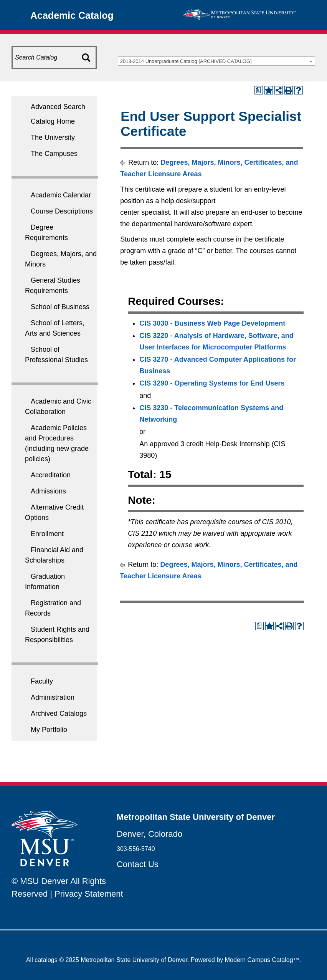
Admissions (48, 491)
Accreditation (51, 475)
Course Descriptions (62, 211)
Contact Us (138, 864)
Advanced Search (58, 107)
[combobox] (216, 61)
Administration (53, 697)
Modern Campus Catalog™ (262, 960)
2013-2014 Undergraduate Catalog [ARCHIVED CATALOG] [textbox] (186, 61)
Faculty (42, 681)
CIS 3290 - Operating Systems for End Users (212, 383)
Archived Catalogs (59, 713)
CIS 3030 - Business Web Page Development (212, 323)
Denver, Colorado (149, 834)
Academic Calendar (61, 195)
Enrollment (47, 534)
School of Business (60, 307)
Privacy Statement (89, 894)
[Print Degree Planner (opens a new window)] (259, 90)
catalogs (46, 960)
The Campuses (54, 154)
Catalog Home (53, 121)
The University (53, 137)
